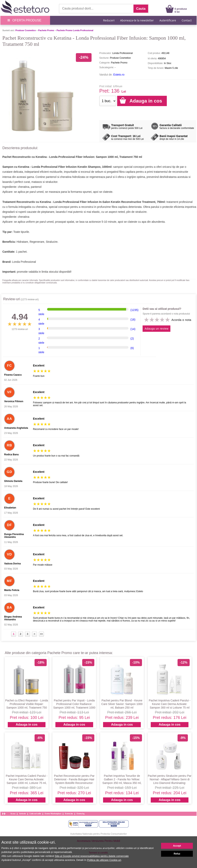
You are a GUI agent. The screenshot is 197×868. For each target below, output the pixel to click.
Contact (187, 20)
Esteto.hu (69, 814)
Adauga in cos (27, 725)
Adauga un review (156, 329)
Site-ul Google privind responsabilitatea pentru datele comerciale (92, 856)
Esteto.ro (119, 75)
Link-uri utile (35, 814)
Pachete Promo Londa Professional (75, 30)
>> (41, 634)
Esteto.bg (81, 814)
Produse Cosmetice (26, 30)
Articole (22, 814)
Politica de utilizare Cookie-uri (104, 860)
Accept (177, 846)
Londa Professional (24, 262)
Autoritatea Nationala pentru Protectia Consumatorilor (99, 834)
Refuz (177, 854)
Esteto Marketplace (53, 814)
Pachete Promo (46, 30)
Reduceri (109, 20)
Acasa (13, 814)
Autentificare (168, 20)
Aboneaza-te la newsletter (137, 20)
